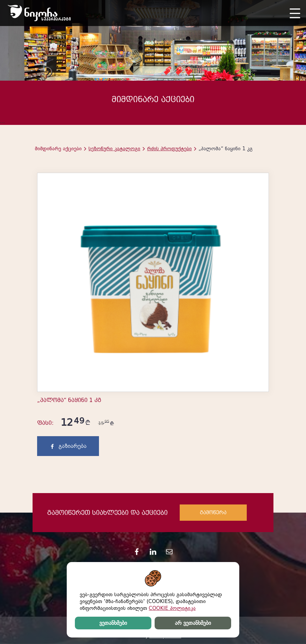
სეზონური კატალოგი (114, 149)
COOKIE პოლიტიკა (172, 608)
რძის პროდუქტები (169, 149)
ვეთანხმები (113, 623)
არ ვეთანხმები (193, 623)
